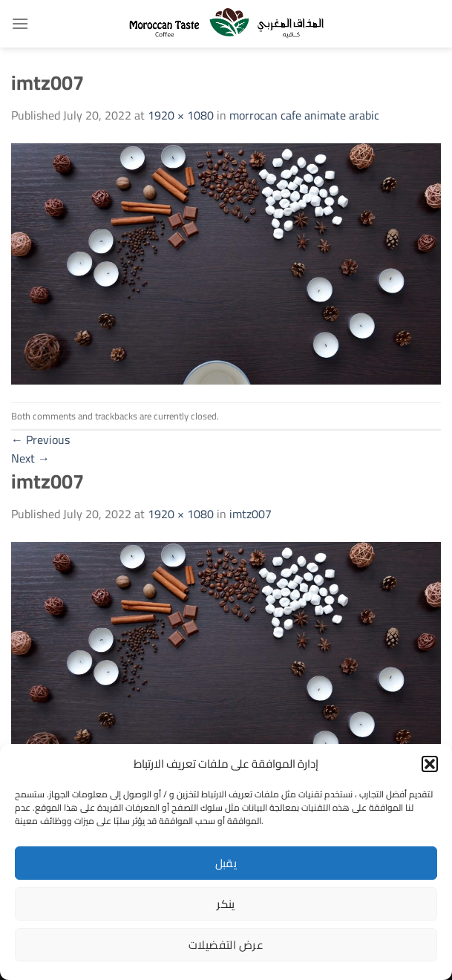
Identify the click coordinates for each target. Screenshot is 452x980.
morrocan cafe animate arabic (304, 115)
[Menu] (20, 23)
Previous (40, 440)
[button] (430, 764)
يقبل (226, 863)
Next (30, 458)
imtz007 (250, 514)
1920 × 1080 (181, 115)
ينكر (226, 904)
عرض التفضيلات (226, 945)
